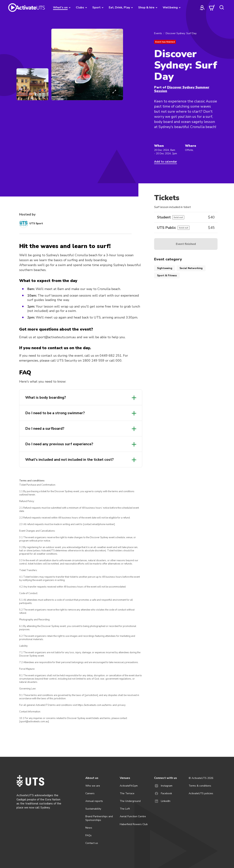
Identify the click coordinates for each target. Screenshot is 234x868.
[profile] (202, 7)
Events (158, 33)
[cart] (212, 7)
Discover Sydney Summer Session (182, 89)
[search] (222, 7)
